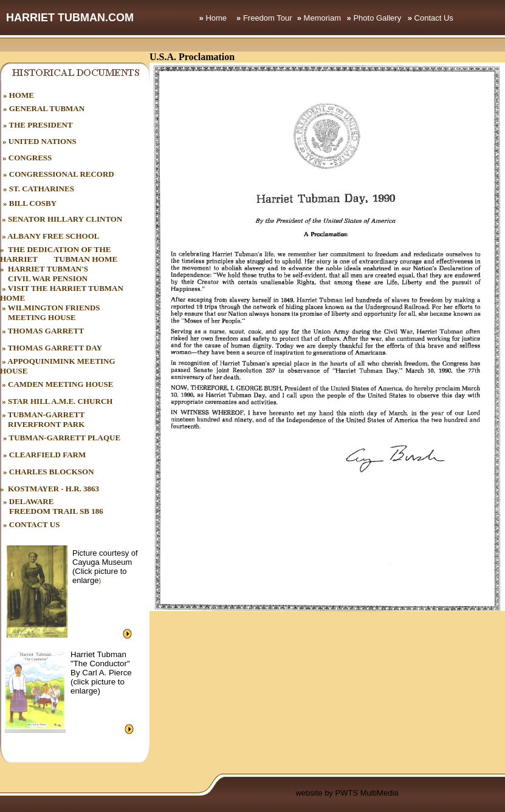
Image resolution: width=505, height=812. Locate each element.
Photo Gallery (377, 18)
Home (216, 18)
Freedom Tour (268, 18)
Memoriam (322, 18)
